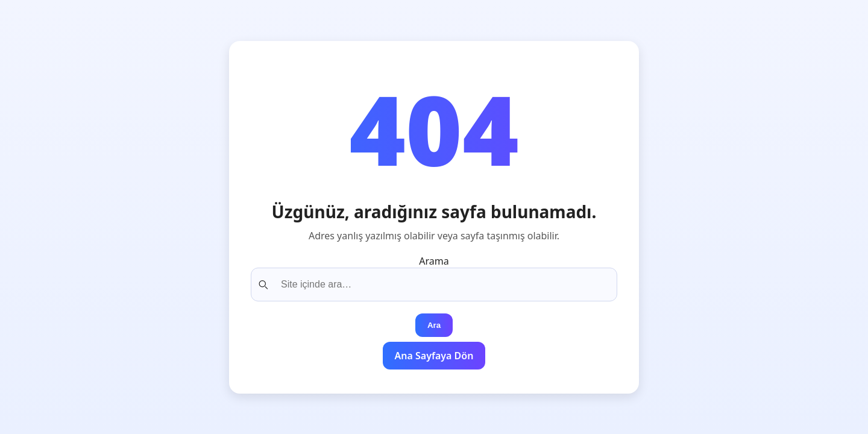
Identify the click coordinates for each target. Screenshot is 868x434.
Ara (434, 325)
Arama (434, 261)
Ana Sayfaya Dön (434, 356)
